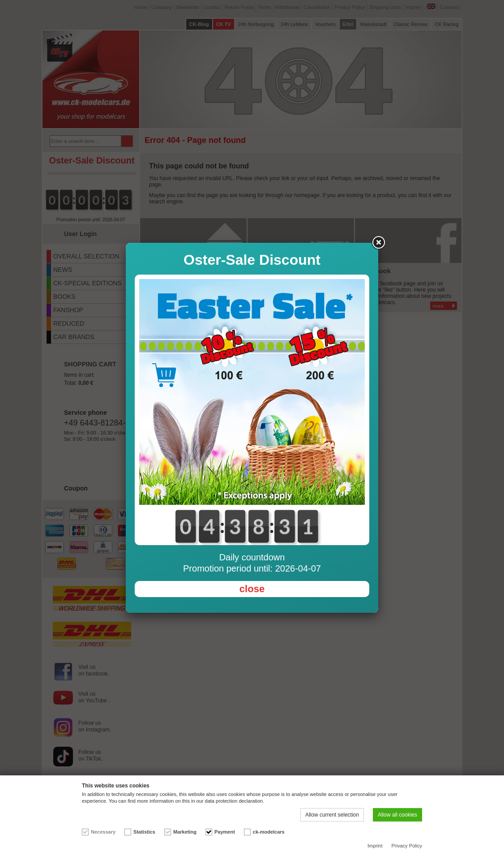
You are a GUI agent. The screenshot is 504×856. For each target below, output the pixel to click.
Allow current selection (332, 815)
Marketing (185, 832)
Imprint (375, 846)
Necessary (103, 832)
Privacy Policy (407, 846)
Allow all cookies (397, 815)
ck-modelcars (269, 832)
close (252, 589)
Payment (225, 832)
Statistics (144, 832)
